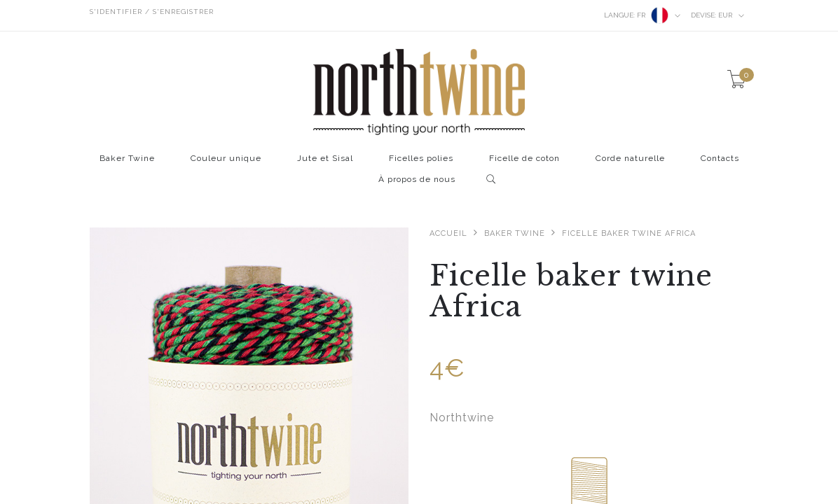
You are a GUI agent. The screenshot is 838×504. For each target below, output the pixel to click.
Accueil (448, 233)
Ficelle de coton (524, 159)
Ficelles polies (421, 159)
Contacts (720, 159)
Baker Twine (127, 159)
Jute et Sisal (325, 159)
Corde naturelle (630, 159)
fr (643, 15)
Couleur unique (226, 159)
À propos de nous (417, 180)
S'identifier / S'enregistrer (152, 12)
